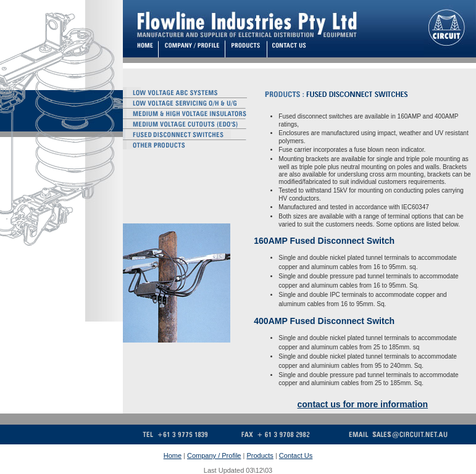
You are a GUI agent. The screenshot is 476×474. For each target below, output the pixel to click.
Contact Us (296, 455)
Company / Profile (214, 455)
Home (173, 455)
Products (260, 455)
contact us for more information (363, 404)
